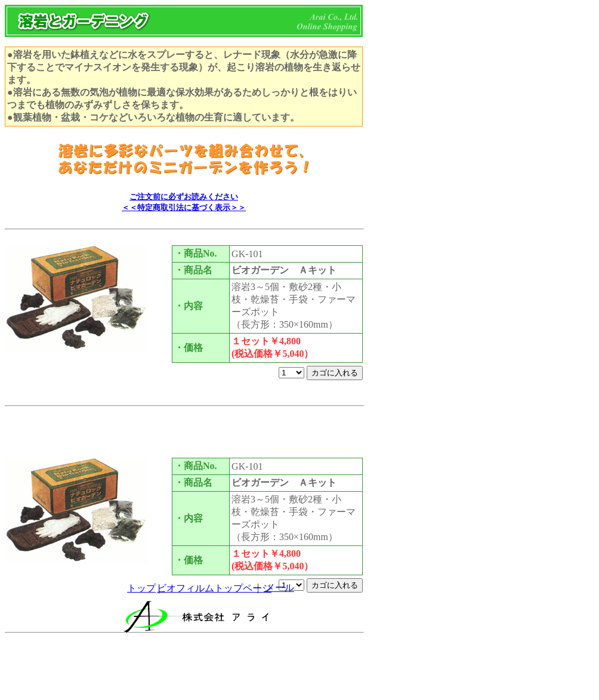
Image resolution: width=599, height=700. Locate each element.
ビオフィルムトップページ (214, 588)
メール (280, 588)
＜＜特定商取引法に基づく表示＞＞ (184, 207)
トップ (141, 588)
